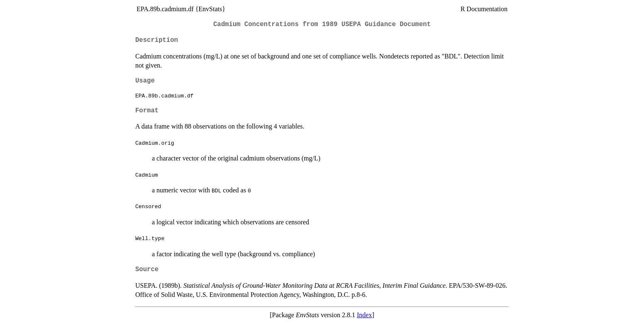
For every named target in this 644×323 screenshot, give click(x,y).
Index (364, 315)
